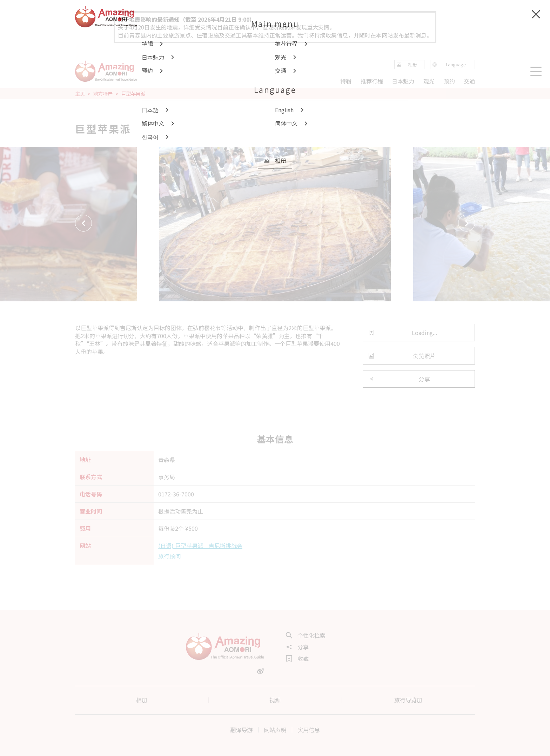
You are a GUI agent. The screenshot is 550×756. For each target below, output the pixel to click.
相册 (142, 700)
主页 (80, 94)
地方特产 (103, 94)
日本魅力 (403, 81)
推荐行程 (372, 81)
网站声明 (275, 730)
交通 (469, 81)
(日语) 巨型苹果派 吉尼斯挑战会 (200, 546)
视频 (275, 700)
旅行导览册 (408, 700)
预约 (449, 81)
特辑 (346, 81)
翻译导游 (241, 730)
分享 (399, 379)
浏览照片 (402, 356)
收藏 (297, 658)
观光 (429, 81)
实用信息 (309, 730)
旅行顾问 (169, 556)
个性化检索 (306, 635)
